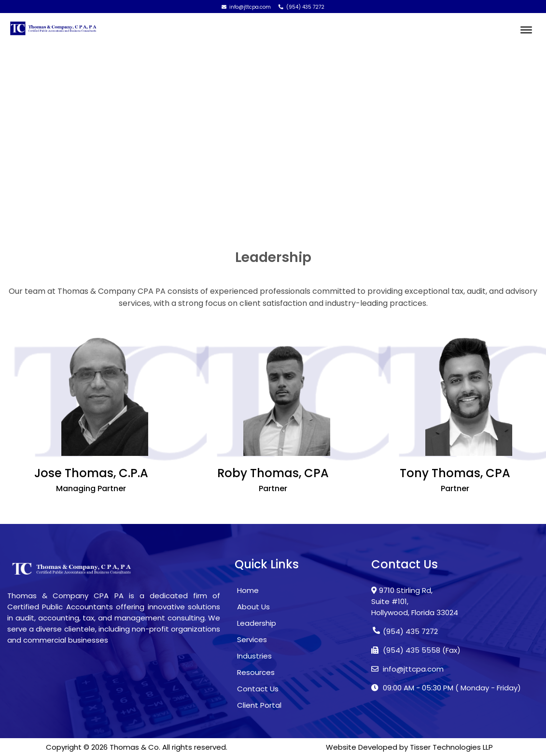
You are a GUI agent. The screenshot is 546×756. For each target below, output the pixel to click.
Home (48, 197)
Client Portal (259, 705)
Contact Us (258, 689)
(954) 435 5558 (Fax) (416, 650)
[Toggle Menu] (526, 30)
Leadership (257, 623)
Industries (254, 656)
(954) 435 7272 (301, 7)
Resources (256, 672)
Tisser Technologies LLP (451, 747)
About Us (253, 607)
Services (252, 639)
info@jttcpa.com (246, 7)
